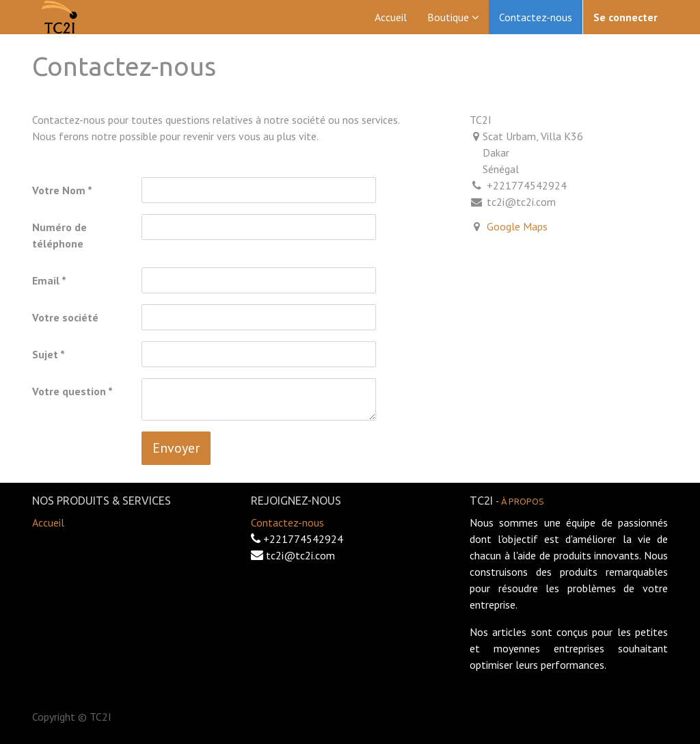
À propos (523, 501)
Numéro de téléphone (59, 235)
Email (46, 280)
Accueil (48, 522)
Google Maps (517, 226)
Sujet (45, 354)
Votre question (69, 391)
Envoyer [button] (176, 448)
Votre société (65, 317)
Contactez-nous (287, 522)
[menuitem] (391, 17)
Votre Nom (59, 190)
